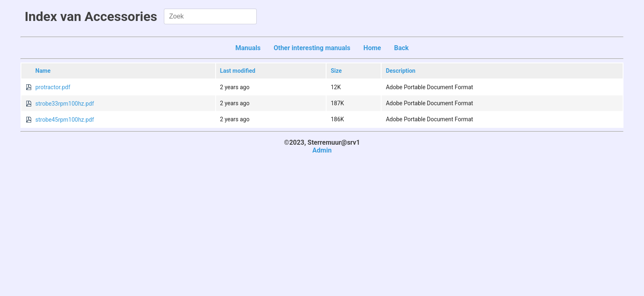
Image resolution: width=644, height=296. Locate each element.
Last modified (238, 71)
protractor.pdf (53, 87)
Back (401, 48)
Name (43, 71)
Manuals (248, 48)
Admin (322, 150)
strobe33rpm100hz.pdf (65, 104)
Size (336, 71)
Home (372, 48)
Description (400, 71)
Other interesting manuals (312, 48)
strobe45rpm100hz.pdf (65, 120)
